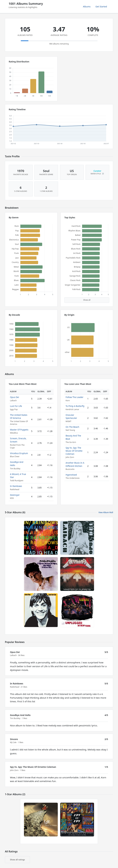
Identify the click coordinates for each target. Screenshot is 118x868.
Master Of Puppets (19, 430)
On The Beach (72, 427)
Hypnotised (71, 475)
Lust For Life (16, 406)
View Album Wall (106, 512)
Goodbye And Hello (20, 715)
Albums (87, 7)
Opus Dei (15, 397)
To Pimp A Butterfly (75, 406)
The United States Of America (19, 416)
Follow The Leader (75, 397)
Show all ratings (17, 860)
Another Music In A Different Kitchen (75, 464)
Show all (87, 300)
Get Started (101, 7)
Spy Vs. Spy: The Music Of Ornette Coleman (74, 451)
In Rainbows (16, 486)
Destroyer (15, 495)
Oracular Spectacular (71, 416)
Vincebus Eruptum (19, 453)
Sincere (14, 739)
